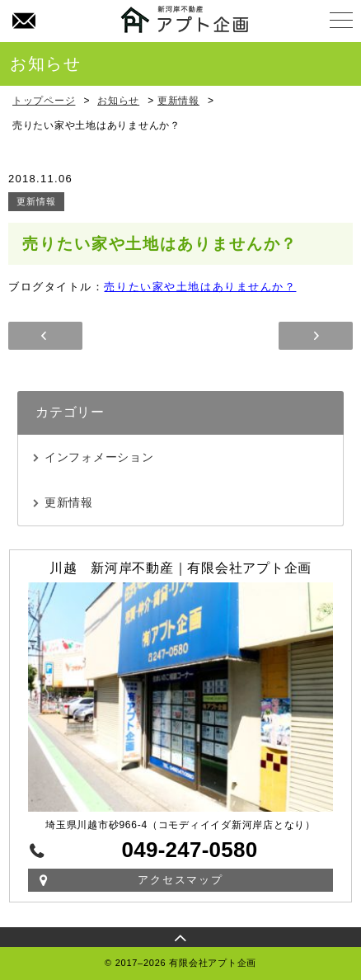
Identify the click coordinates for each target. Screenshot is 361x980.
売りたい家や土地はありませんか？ (200, 287)
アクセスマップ (181, 880)
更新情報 (36, 201)
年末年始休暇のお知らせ (316, 336)
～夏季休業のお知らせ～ (45, 336)
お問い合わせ (23, 21)
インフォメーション (99, 457)
